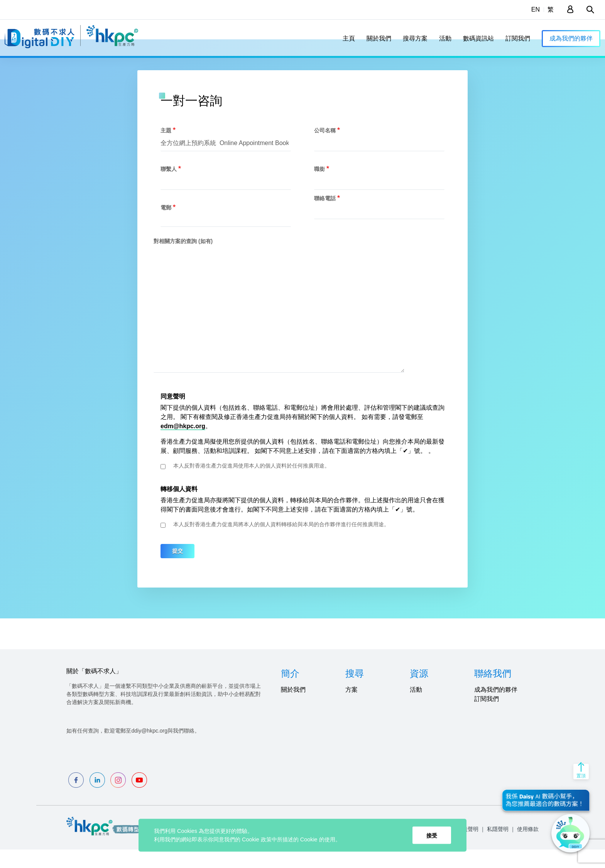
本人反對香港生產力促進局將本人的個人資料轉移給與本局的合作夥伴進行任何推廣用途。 (281, 543)
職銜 (319, 187)
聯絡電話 (325, 216)
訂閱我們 (518, 38)
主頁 (349, 38)
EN (536, 9)
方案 (352, 708)
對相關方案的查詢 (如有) (183, 259)
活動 (445, 38)
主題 (166, 149)
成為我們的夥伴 (571, 38)
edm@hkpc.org (183, 445)
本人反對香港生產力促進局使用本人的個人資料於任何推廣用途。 (252, 484)
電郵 (166, 226)
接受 (432, 835)
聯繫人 (169, 187)
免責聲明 (468, 848)
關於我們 (379, 38)
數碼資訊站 (478, 38)
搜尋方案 (415, 38)
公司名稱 (325, 149)
